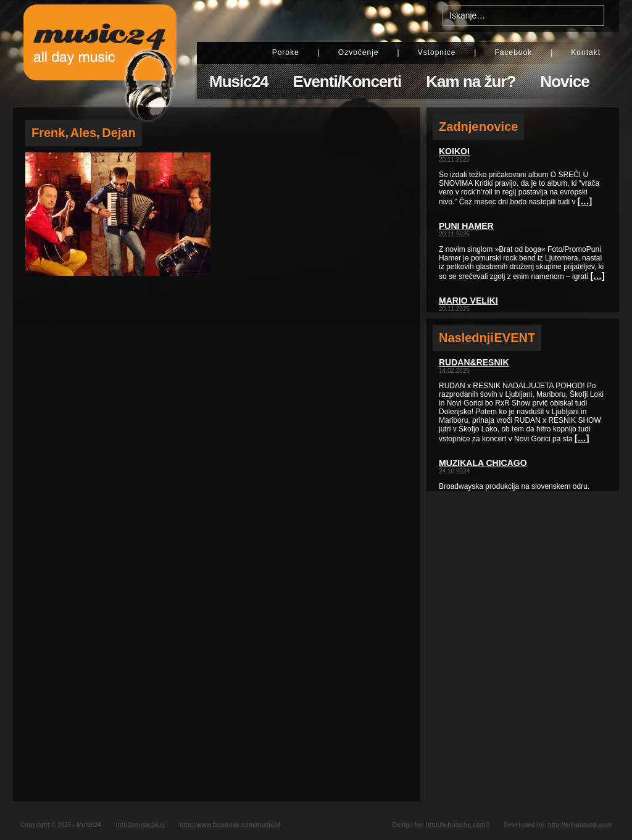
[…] (585, 201)
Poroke (286, 52)
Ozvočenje (359, 52)
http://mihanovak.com (580, 825)
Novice (564, 81)
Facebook (513, 52)
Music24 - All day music (100, 54)
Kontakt (586, 52)
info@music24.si (140, 825)
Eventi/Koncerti (347, 81)
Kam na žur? (471, 81)
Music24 (239, 81)
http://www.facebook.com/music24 (230, 825)
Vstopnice (437, 52)
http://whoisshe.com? (458, 825)
